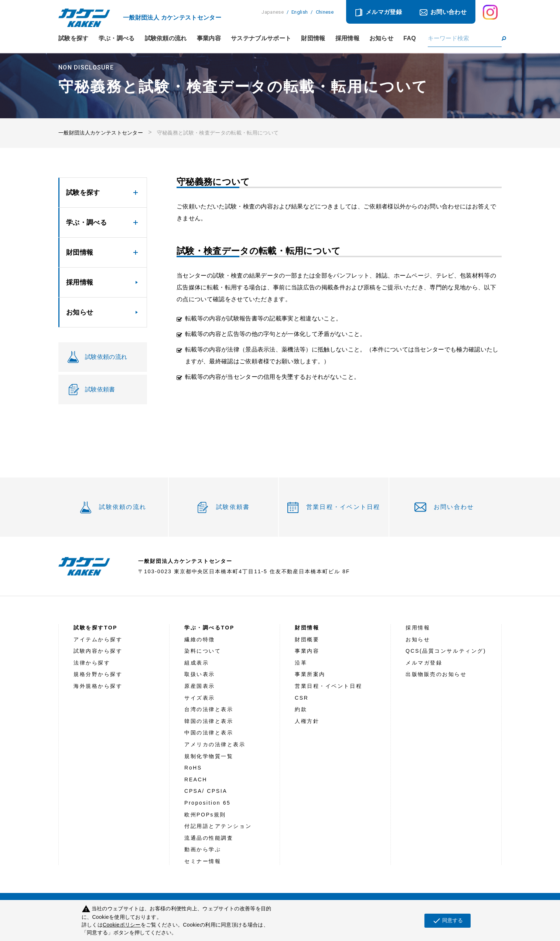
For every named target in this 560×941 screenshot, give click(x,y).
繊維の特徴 (200, 639)
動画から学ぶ (203, 849)
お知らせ (381, 38)
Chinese (325, 12)
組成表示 (197, 663)
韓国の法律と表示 (209, 721)
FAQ (410, 38)
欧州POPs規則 (205, 815)
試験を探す (74, 38)
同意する (448, 921)
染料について (203, 651)
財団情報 (313, 38)
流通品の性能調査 (209, 838)
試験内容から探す (98, 651)
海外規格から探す (98, 686)
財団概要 (307, 639)
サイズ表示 (200, 698)
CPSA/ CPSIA (206, 791)
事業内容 (209, 38)
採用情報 (347, 38)
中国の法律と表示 (209, 733)
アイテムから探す (98, 639)
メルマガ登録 (384, 12)
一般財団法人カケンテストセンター (101, 133)
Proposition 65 (207, 803)
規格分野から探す (98, 674)
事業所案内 (310, 674)
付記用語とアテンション (218, 826)
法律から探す (92, 663)
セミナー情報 (203, 861)
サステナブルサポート (261, 38)
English (300, 12)
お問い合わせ (448, 12)
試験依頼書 (233, 507)
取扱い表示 (200, 674)
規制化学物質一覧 (209, 756)
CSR (302, 698)
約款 (301, 709)
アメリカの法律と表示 (215, 744)
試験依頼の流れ (166, 38)
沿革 (301, 663)
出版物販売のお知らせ (436, 674)
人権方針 (307, 721)
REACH (196, 779)
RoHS (193, 768)
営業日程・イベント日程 (343, 507)
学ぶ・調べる (117, 38)
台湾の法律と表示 (209, 709)
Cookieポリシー (122, 925)
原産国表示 (200, 686)
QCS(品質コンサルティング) (446, 651)
